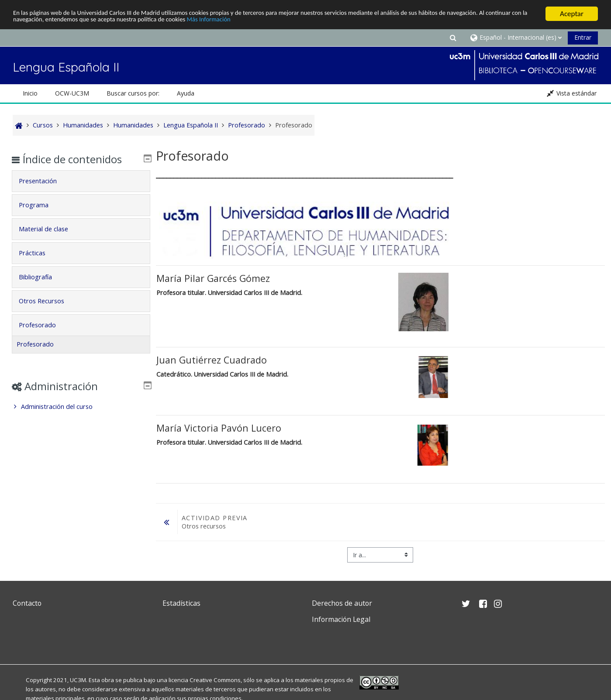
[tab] (81, 179)
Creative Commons (215, 678)
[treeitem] (81, 405)
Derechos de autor (342, 601)
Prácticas (39, 251)
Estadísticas (181, 601)
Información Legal (341, 618)
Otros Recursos (48, 299)
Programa (40, 203)
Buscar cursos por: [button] (133, 91)
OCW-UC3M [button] (72, 91)
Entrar (583, 36)
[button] (453, 36)
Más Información (336, 19)
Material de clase (50, 227)
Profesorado (44, 323)
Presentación (44, 179)
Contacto (27, 601)
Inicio (30, 91)
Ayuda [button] (186, 91)
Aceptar (572, 12)
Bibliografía (42, 275)
